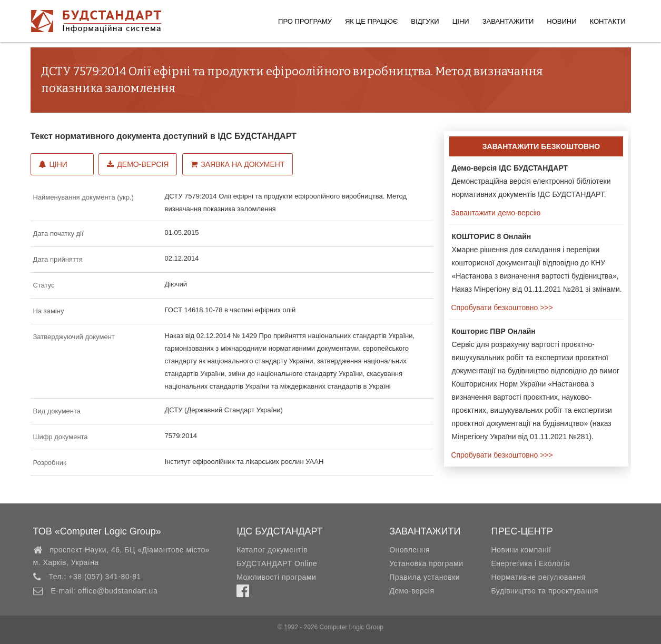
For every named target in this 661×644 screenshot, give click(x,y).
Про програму (305, 21)
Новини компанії (521, 550)
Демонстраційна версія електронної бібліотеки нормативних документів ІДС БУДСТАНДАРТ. (531, 181)
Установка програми (426, 563)
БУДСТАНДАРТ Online (277, 563)
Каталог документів (272, 550)
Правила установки (425, 577)
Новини (561, 21)
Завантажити (508, 21)
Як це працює (371, 21)
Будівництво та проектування (544, 591)
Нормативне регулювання (538, 577)
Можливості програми (276, 577)
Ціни (461, 21)
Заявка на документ (238, 164)
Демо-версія (138, 164)
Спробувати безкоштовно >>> (501, 308)
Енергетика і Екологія (530, 563)
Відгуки (425, 21)
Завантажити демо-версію (495, 213)
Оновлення (410, 550)
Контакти (608, 21)
